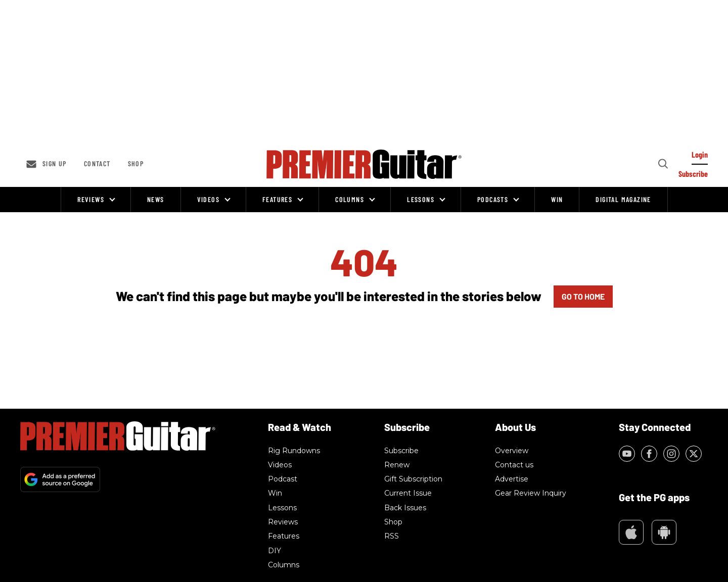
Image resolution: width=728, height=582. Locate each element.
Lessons (421, 199)
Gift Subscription (413, 479)
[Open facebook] (649, 454)
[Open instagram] (671, 454)
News (156, 199)
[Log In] (700, 157)
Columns (350, 199)
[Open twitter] (694, 454)
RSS (392, 536)
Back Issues (405, 508)
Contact (97, 163)
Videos (208, 199)
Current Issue (408, 493)
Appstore (631, 532)
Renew (397, 465)
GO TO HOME (583, 296)
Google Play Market (664, 532)
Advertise (512, 479)
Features (277, 199)
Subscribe (401, 451)
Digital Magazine (623, 199)
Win (557, 199)
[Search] (662, 164)
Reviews (91, 199)
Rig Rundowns (294, 451)
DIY (275, 551)
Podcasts (493, 199)
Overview (512, 451)
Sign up (55, 163)
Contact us (514, 465)
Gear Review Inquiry (531, 493)
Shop (136, 163)
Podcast (283, 479)
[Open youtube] (627, 454)
